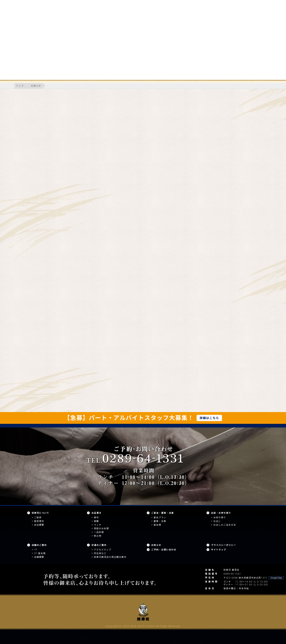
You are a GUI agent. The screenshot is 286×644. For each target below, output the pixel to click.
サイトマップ (219, 550)
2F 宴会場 (40, 553)
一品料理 (99, 532)
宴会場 (158, 525)
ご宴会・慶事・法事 (163, 513)
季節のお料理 (102, 529)
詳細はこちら (209, 418)
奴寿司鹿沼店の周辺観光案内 (110, 557)
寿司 (96, 518)
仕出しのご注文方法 (225, 525)
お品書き (97, 513)
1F (36, 550)
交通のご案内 (99, 545)
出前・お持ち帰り (221, 513)
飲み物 (98, 536)
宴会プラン (160, 518)
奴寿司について (41, 513)
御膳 (96, 521)
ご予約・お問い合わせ (164, 550)
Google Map (276, 578)
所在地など (100, 553)
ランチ (98, 525)
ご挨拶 (38, 518)
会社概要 (39, 525)
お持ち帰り (220, 518)
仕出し (217, 521)
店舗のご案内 (39, 545)
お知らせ (36, 86)
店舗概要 (39, 557)
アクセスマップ (103, 550)
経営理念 (39, 521)
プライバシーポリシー (224, 545)
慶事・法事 (160, 521)
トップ (20, 86)
